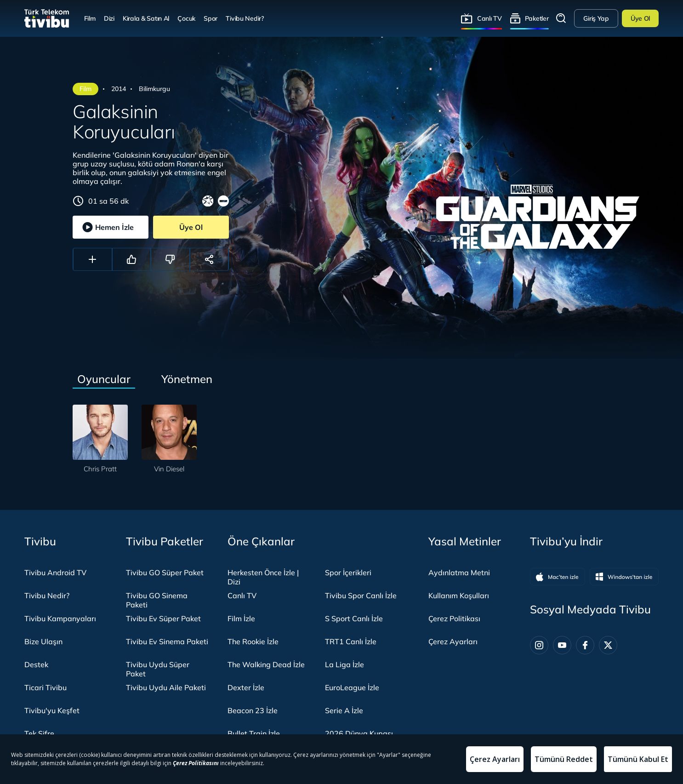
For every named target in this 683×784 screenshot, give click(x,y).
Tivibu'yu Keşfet (52, 710)
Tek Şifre (39, 733)
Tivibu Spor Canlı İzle (361, 595)
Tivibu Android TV (55, 572)
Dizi (109, 18)
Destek (36, 664)
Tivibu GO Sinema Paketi (157, 600)
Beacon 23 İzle (253, 710)
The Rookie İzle (253, 641)
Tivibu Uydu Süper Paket (158, 669)
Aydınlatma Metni (459, 572)
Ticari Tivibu (46, 687)
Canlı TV (489, 18)
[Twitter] (608, 645)
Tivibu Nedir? (245, 18)
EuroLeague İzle (352, 687)
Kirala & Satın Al (146, 18)
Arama (561, 18)
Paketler (537, 18)
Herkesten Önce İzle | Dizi (263, 577)
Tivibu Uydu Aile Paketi (166, 687)
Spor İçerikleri (348, 572)
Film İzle (241, 618)
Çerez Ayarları (453, 641)
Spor (211, 18)
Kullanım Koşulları (459, 595)
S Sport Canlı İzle (354, 618)
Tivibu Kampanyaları (60, 618)
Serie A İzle (344, 710)
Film (90, 18)
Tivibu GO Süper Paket (165, 572)
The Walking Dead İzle (266, 664)
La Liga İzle (344, 664)
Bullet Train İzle (254, 733)
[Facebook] (585, 645)
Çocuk (186, 18)
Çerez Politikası (454, 618)
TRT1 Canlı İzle (351, 641)
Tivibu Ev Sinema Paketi (167, 641)
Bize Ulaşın (43, 641)
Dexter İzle (246, 687)
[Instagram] (539, 645)
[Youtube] (562, 645)
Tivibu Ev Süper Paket (163, 618)
